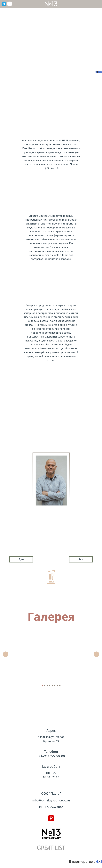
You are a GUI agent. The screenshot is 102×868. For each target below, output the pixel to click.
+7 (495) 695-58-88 (51, 756)
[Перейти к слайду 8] (60, 685)
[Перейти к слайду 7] (57, 685)
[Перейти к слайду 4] (50, 685)
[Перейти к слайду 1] (42, 685)
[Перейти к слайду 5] (52, 685)
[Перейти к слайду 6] (55, 685)
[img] (10, 4)
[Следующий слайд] (96, 654)
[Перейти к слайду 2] (45, 685)
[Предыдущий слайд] (6, 654)
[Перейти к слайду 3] (47, 685)
